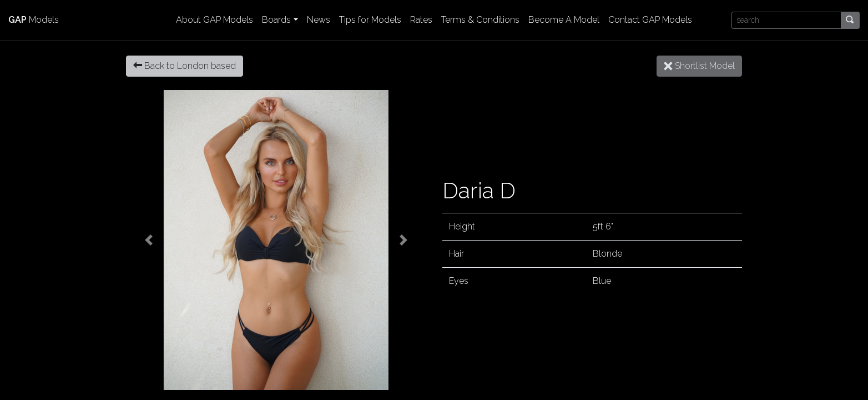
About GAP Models (215, 20)
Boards (276, 20)
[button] (148, 240)
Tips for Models (370, 20)
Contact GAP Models (650, 20)
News (319, 20)
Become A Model (564, 20)
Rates (421, 20)
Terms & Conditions (480, 20)
